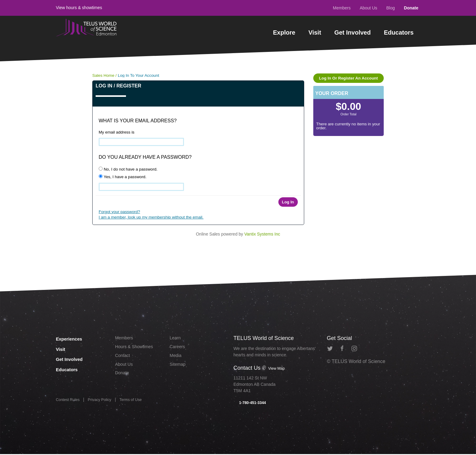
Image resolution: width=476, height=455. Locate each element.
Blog (391, 8)
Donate (411, 8)
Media (176, 358)
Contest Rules (69, 402)
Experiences (74, 338)
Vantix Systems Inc (262, 234)
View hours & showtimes (79, 8)
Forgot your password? (119, 212)
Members (342, 8)
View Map (274, 368)
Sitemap (179, 367)
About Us (369, 8)
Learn (176, 338)
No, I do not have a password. (128, 169)
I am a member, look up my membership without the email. (151, 217)
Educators (399, 32)
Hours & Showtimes (136, 348)
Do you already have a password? (145, 157)
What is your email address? (138, 121)
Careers (178, 348)
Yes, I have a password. (122, 177)
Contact (123, 358)
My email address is (117, 132)
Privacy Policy (104, 402)
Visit (315, 32)
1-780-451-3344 (252, 403)
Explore (284, 32)
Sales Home (103, 75)
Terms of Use (138, 402)
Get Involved (352, 32)
